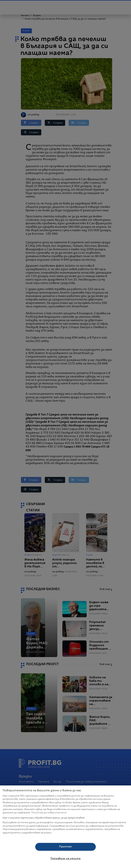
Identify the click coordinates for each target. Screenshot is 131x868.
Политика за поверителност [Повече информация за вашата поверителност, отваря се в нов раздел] (49, 813)
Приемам (65, 847)
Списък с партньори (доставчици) (24, 837)
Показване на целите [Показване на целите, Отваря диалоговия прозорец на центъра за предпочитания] (66, 859)
